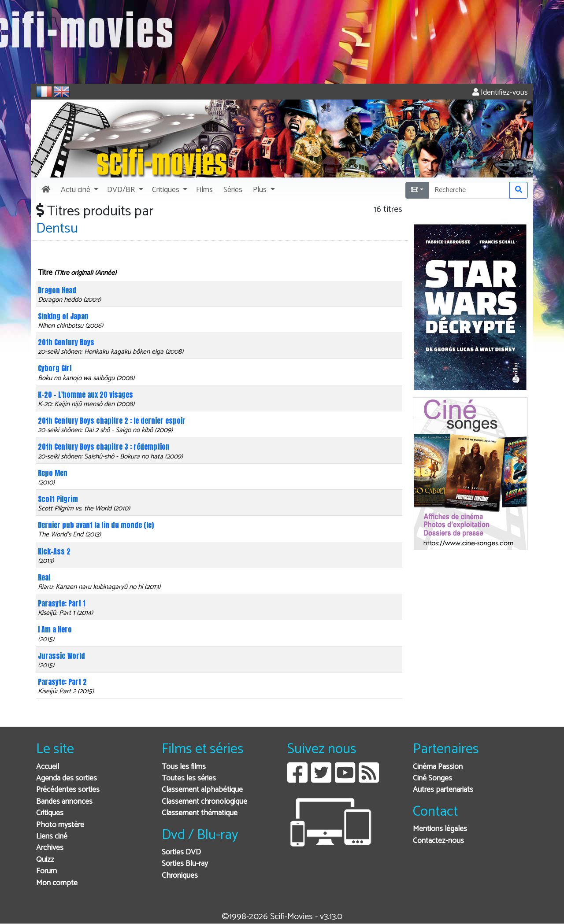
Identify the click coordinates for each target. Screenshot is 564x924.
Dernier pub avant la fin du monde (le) (96, 525)
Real (44, 577)
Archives (50, 848)
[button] (79, 190)
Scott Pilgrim (58, 499)
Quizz (45, 860)
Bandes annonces (64, 802)
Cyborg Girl (55, 368)
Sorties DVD (181, 852)
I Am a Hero (55, 629)
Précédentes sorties (68, 790)
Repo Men (53, 473)
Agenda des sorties (67, 778)
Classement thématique (200, 813)
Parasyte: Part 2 (62, 682)
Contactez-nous (438, 841)
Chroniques (180, 876)
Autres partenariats (443, 790)
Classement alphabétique (202, 790)
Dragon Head (57, 290)
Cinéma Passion (438, 767)
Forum (46, 871)
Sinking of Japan (63, 316)
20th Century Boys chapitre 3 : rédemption (104, 447)
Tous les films (184, 767)
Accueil (48, 767)
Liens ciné (52, 837)
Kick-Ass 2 (54, 551)
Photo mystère (60, 825)
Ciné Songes (432, 778)
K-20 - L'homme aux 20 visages (85, 395)
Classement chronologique (204, 802)
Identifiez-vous (500, 93)
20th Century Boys (66, 342)
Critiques (50, 813)
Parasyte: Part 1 (61, 603)
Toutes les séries (189, 778)
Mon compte (57, 883)
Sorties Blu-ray (185, 864)
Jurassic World (61, 656)
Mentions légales (440, 829)
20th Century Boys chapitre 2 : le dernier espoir (112, 421)
